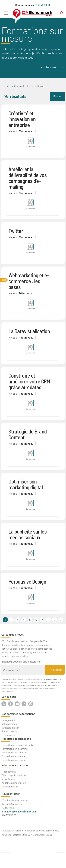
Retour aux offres (54, 67)
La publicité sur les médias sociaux (28, 534)
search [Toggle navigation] (61, 13)
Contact (6, 830)
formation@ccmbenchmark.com (19, 811)
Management (8, 720)
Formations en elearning (14, 749)
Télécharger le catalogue (14, 775)
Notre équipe (8, 779)
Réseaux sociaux (10, 731)
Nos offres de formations (16, 739)
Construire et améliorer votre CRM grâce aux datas (29, 381)
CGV (12, 830)
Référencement (10, 724)
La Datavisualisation (29, 331)
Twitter (16, 231)
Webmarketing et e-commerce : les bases (29, 281)
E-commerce (8, 735)
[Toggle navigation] (6, 13)
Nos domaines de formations (18, 714)
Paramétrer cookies (25, 830)
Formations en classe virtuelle (17, 745)
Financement (9, 772)
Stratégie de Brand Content (28, 434)
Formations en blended (14, 756)
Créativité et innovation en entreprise (22, 119)
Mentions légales (10, 835)
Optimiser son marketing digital (26, 484)
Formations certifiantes (14, 752)
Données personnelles (47, 830)
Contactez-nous (25, 5)
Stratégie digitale (10, 728)
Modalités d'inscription (14, 783)
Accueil (11, 86)
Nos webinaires (10, 786)
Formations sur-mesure (14, 760)
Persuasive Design (27, 581)
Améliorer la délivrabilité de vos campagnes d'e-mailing (28, 178)
